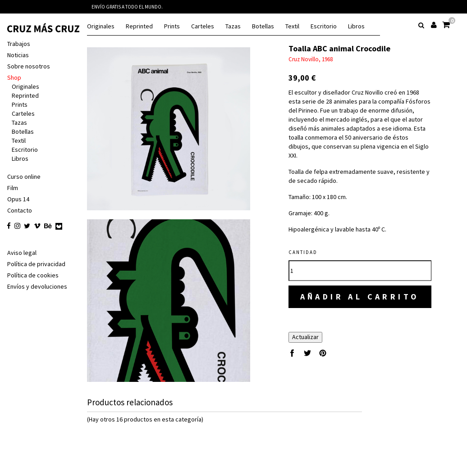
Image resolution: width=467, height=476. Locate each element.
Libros (356, 26)
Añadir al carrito (360, 288)
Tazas (233, 26)
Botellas (263, 26)
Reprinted (139, 26)
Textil (292, 26)
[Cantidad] (360, 262)
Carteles (203, 26)
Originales (101, 26)
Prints (172, 26)
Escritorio (324, 26)
